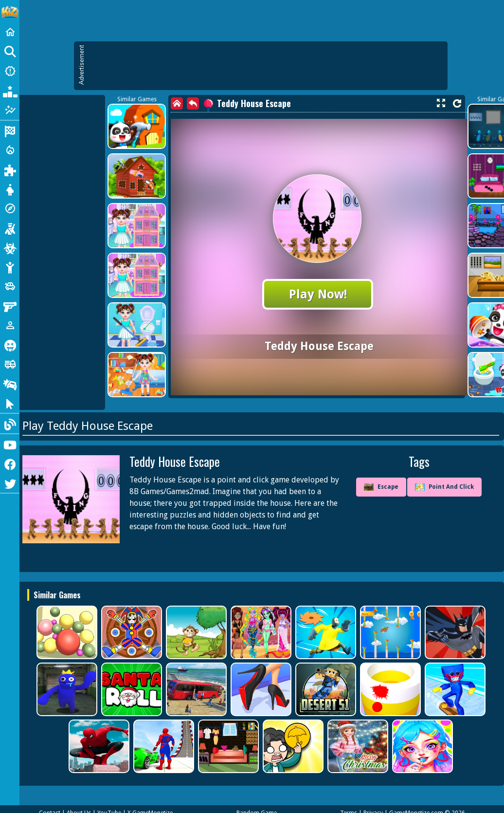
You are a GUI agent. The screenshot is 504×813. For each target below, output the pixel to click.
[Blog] (10, 424)
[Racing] (10, 130)
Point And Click (444, 487)
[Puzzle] (10, 169)
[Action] (10, 150)
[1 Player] (10, 325)
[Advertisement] (266, 66)
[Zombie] (10, 247)
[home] (177, 103)
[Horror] (10, 345)
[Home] (10, 32)
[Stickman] (10, 267)
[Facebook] (10, 463)
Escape (381, 487)
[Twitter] (10, 483)
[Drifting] (10, 384)
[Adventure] (10, 208)
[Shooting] (10, 228)
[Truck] (10, 364)
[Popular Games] (10, 91)
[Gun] (10, 306)
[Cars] (10, 286)
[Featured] (10, 110)
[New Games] (10, 71)
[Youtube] (10, 444)
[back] (193, 103)
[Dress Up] (10, 189)
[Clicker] (10, 403)
